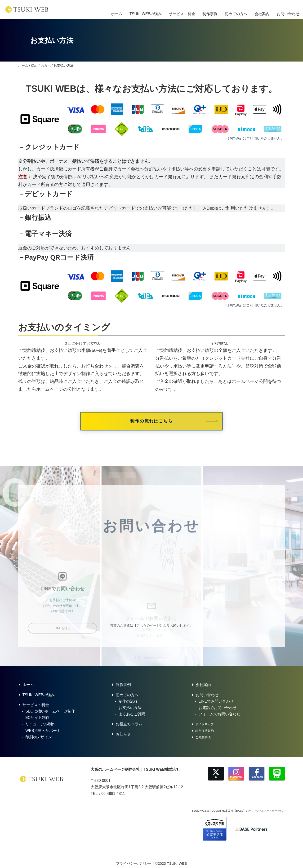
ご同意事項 (203, 738)
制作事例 (210, 9)
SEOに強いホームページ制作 (50, 712)
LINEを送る (62, 667)
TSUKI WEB (177, 864)
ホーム (117, 9)
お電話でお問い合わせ (218, 709)
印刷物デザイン (39, 738)
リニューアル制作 (40, 725)
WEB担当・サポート (43, 731)
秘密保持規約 (205, 732)
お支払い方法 (130, 709)
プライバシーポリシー (134, 864)
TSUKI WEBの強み (146, 9)
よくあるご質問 (132, 715)
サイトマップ (205, 725)
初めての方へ (236, 9)
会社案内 (262, 9)
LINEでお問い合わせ (216, 702)
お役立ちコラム (129, 725)
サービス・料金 (182, 9)
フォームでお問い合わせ (219, 715)
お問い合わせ (288, 9)
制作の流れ (128, 702)
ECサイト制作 (37, 719)
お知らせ (123, 735)
